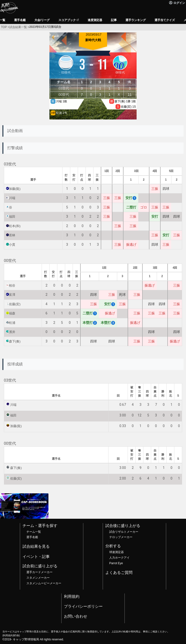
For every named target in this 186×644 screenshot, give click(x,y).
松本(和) (15, 226)
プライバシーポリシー (83, 606)
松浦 (12, 323)
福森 (12, 313)
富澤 (12, 295)
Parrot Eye (116, 563)
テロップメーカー (121, 537)
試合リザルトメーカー (124, 532)
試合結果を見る (36, 546)
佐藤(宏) (15, 304)
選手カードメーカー (39, 572)
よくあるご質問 (119, 573)
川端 (12, 198)
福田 (12, 217)
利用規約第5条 (11, 635)
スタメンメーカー (38, 578)
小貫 (12, 245)
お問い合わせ (76, 616)
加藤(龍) (15, 189)
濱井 (12, 332)
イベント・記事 (36, 557)
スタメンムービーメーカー (44, 583)
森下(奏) (15, 341)
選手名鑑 (32, 537)
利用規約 (72, 596)
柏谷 (12, 285)
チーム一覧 (34, 532)
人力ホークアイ (119, 558)
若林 (12, 235)
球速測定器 (116, 552)
